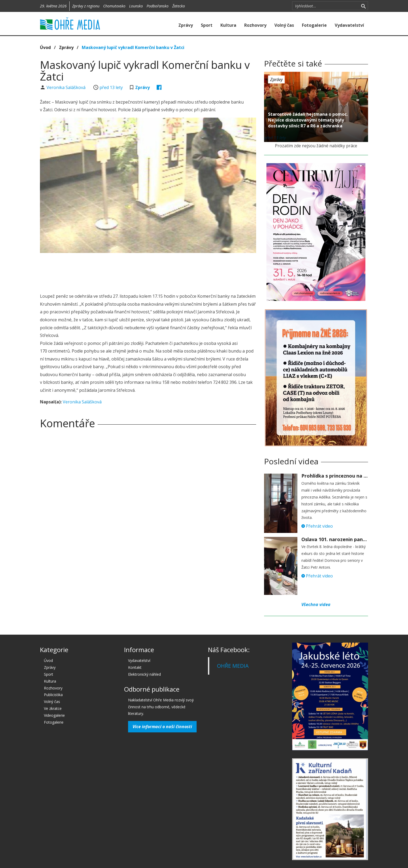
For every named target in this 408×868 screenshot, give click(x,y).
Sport (207, 25)
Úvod (45, 47)
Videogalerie (54, 715)
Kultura (228, 25)
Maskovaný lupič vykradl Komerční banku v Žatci (133, 47)
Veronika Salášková (67, 87)
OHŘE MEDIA (233, 666)
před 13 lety (111, 87)
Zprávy (186, 25)
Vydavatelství (349, 25)
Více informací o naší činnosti (162, 727)
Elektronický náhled (144, 674)
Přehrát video (317, 526)
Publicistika (53, 695)
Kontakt (135, 667)
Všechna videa (316, 604)
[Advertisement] (148, 271)
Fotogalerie (314, 25)
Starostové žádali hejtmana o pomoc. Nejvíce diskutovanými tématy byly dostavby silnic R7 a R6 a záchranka (308, 120)
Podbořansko (158, 6)
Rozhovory (255, 25)
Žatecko (179, 6)
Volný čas (284, 25)
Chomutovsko (114, 6)
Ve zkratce (53, 708)
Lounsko (136, 6)
